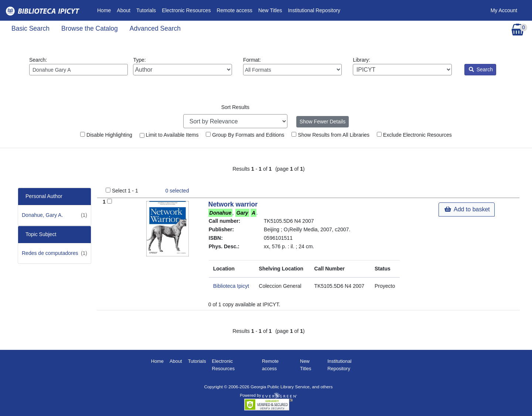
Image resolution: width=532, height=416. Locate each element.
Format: (292, 66)
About (124, 10)
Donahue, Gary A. (42, 215)
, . (233, 213)
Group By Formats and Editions (245, 135)
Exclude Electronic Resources (414, 135)
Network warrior (233, 204)
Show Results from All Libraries (330, 135)
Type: (182, 66)
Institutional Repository (314, 10)
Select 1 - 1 (125, 191)
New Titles (270, 10)
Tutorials (146, 10)
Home (105, 10)
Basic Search (30, 28)
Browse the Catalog (90, 28)
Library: (402, 66)
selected (177, 191)
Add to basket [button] (467, 209)
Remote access (234, 10)
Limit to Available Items (169, 135)
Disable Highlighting (106, 135)
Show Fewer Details (323, 122)
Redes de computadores (50, 253)
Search (481, 69)
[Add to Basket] (110, 201)
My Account (504, 10)
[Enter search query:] (79, 70)
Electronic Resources (186, 10)
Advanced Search (155, 28)
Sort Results (235, 107)
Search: (79, 66)
